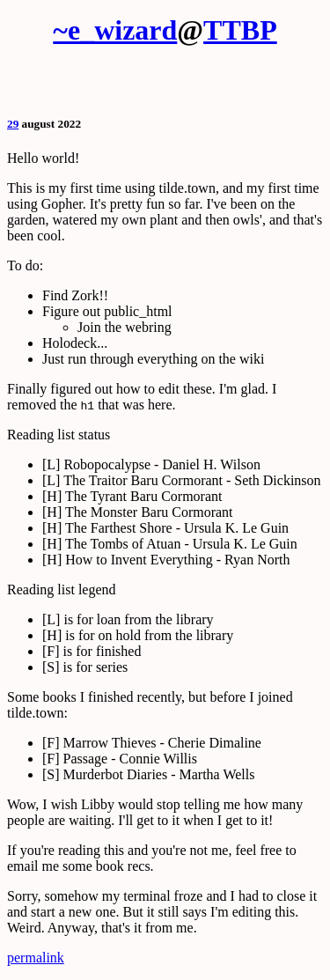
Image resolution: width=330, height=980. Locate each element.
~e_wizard (115, 30)
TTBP (240, 30)
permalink (36, 958)
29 (13, 124)
